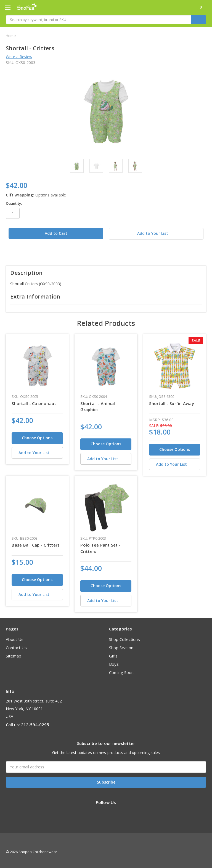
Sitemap (14, 653)
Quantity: (14, 203)
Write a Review (19, 57)
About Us (15, 637)
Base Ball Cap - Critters (36, 542)
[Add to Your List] (37, 450)
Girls (113, 653)
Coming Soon (121, 670)
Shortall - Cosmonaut (34, 400)
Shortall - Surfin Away (172, 400)
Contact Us (16, 645)
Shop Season (121, 645)
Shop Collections (124, 637)
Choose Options (37, 435)
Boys (114, 661)
